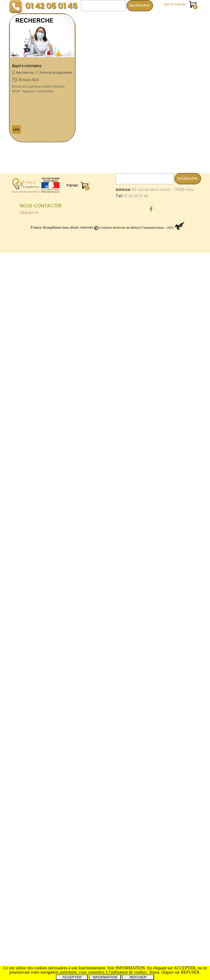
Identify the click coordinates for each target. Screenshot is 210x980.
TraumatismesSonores (170, 337)
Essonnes (175, 542)
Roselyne (158, 208)
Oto (168, 508)
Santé (156, 107)
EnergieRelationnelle (168, 175)
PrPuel (185, 609)
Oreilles (157, 730)
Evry (180, 725)
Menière (182, 838)
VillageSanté (186, 787)
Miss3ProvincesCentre (170, 832)
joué (154, 486)
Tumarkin (184, 353)
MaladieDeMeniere (167, 474)
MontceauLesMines (167, 283)
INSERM (167, 696)
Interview (186, 673)
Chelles (182, 604)
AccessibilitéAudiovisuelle (173, 655)
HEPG (155, 815)
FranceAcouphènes (167, 559)
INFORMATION (105, 977)
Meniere (174, 331)
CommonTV (161, 838)
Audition (182, 480)
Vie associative (165, 129)
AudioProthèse (163, 707)
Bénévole (159, 299)
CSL (153, 621)
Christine (181, 237)
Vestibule (158, 197)
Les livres (158, 53)
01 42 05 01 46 (51, 6)
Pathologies (161, 448)
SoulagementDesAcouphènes (177, 342)
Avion (192, 661)
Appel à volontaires (27, 66)
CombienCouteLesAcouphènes (178, 348)
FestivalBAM (161, 463)
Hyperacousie (165, 667)
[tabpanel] (66, 936)
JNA (154, 225)
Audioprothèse (163, 609)
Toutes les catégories (171, 140)
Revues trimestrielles (170, 96)
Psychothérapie (164, 376)
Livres (183, 821)
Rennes (167, 225)
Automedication (177, 169)
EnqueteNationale (166, 192)
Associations (162, 576)
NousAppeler (168, 260)
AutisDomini (161, 480)
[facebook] (151, 936)
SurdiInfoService (165, 249)
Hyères (156, 508)
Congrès (189, 249)
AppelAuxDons (180, 214)
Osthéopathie (163, 821)
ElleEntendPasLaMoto (169, 753)
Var (153, 186)
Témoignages (164, 118)
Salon (165, 486)
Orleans (176, 208)
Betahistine (173, 536)
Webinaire (159, 503)
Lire (16, 129)
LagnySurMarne (164, 748)
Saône (168, 742)
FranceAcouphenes (168, 530)
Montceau (160, 271)
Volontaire (186, 254)
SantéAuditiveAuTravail (171, 514)
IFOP (154, 353)
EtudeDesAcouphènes (170, 548)
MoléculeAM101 (163, 565)
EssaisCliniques (163, 415)
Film (178, 508)
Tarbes (185, 707)
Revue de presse (166, 85)
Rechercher (140, 5)
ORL (153, 404)
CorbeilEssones (164, 701)
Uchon (188, 525)
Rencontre (160, 409)
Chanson (159, 31)
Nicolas (189, 325)
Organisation (162, 604)
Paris (155, 742)
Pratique (158, 64)
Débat (186, 632)
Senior (178, 649)
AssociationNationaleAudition (176, 313)
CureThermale (163, 759)
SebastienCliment (166, 491)
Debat (156, 661)
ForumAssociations (171, 243)
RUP (153, 649)
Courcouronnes (182, 627)
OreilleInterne (162, 180)
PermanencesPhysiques (176, 319)
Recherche (25, 73)
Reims (184, 759)
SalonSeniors (161, 570)
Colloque (159, 469)
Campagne (160, 237)
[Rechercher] (103, 6)
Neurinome (162, 724)
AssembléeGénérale (168, 587)
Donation (177, 432)
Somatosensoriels (166, 497)
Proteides (159, 644)
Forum (156, 736)
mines (175, 277)
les (182, 661)
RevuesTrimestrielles (175, 306)
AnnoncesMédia (164, 804)
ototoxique (160, 809)
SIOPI (154, 696)
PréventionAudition (167, 713)
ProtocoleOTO (163, 826)
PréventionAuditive (167, 231)
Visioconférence (174, 621)
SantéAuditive (163, 598)
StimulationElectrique (169, 437)
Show (155, 169)
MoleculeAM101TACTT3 (170, 690)
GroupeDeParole (165, 266)
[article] (42, 78)
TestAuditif (184, 463)
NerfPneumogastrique (170, 220)
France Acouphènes (56, 73)
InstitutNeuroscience (169, 781)
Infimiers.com (162, 254)
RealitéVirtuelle (164, 519)
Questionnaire (163, 443)
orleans (182, 576)
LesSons (157, 294)
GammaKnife (162, 553)
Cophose (158, 432)
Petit (163, 186)
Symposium (160, 581)
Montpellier (183, 809)
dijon (181, 288)
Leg (176, 271)
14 (152, 260)
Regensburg (177, 730)
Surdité (170, 661)
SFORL (155, 792)
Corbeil (157, 331)
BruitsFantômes (164, 632)
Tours (175, 186)
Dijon (154, 615)
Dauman (158, 214)
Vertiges (170, 615)
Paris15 (156, 370)
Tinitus (173, 294)
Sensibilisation (163, 673)
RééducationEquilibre (169, 387)
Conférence (161, 359)
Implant (185, 644)
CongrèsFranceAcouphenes (177, 364)
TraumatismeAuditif (168, 718)
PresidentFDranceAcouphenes (177, 398)
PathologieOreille (165, 764)
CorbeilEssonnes (165, 525)
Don (184, 701)
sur (173, 644)
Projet (190, 815)
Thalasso (172, 370)
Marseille (158, 627)
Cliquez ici (29, 940)
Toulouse (159, 277)
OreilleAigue (161, 787)
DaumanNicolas (177, 792)
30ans (156, 536)
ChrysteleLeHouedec (169, 798)
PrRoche (157, 776)
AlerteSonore (183, 503)
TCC (186, 186)
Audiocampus (162, 381)
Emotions (189, 615)
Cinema (179, 409)
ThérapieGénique (179, 736)
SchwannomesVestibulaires (175, 679)
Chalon (157, 542)
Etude (155, 393)
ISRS (190, 283)
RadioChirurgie (163, 685)
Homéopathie (162, 592)
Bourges (166, 404)
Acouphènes (169, 456)
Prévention (187, 180)
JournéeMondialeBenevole (174, 638)
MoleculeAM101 (163, 421)
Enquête (158, 42)
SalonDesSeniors (165, 325)
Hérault (167, 353)
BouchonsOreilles (165, 426)
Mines (181, 404)
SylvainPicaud (162, 288)
